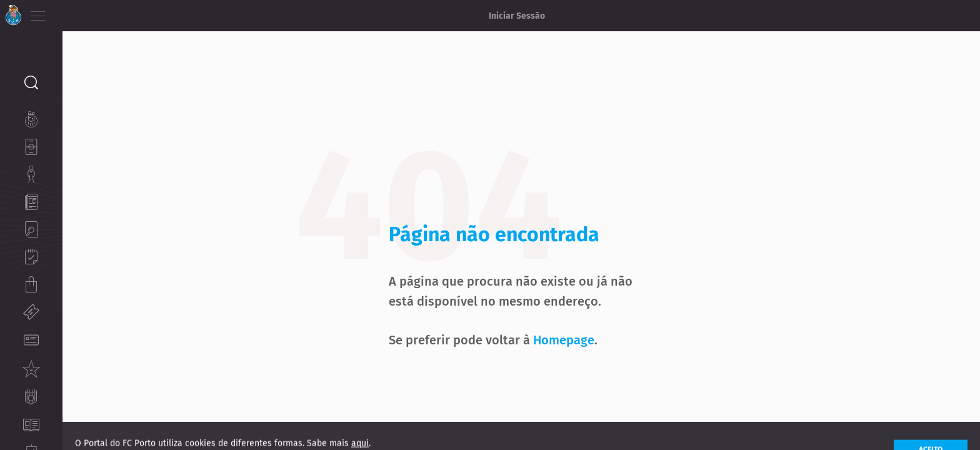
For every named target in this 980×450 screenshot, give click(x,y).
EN (88, 12)
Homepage (595, 321)
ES (105, 12)
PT (70, 12)
